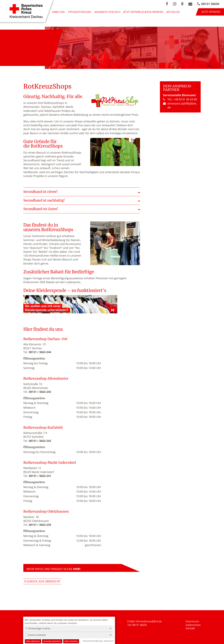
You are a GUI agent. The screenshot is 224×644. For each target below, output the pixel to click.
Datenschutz (193, 625)
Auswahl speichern (52, 641)
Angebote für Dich (107, 12)
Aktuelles (173, 12)
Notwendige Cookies (38, 628)
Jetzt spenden (211, 12)
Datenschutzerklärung (93, 641)
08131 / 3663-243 (40, 392)
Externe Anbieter (36, 635)
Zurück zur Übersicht (43, 581)
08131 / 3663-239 (40, 525)
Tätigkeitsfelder (79, 12)
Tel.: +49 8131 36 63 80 (180, 99)
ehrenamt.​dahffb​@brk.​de (180, 105)
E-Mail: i (132, 621)
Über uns (58, 12)
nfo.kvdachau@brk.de (149, 621)
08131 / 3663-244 (40, 352)
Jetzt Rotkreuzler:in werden (143, 12)
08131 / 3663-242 (40, 441)
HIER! (77, 569)
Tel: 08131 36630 (137, 625)
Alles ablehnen (33, 641)
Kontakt (190, 628)
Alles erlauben (71, 641)
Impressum (192, 621)
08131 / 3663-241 (40, 476)
